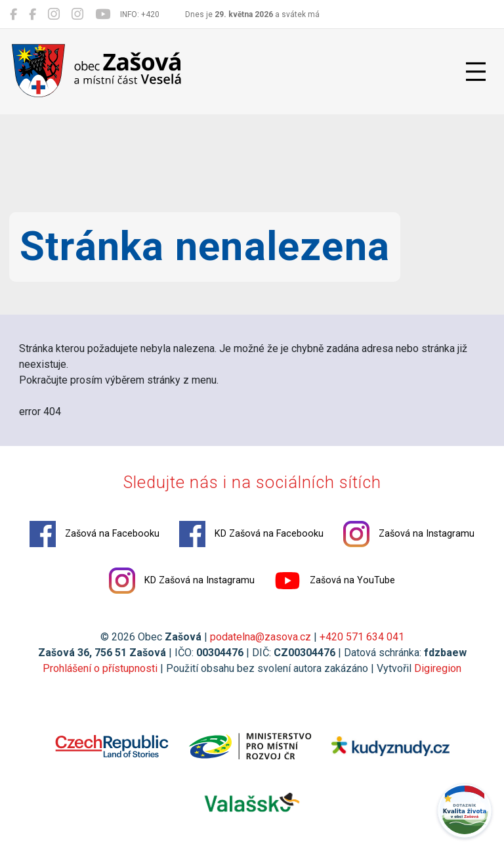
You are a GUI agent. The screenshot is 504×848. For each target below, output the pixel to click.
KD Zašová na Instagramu (182, 581)
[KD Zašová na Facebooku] (32, 14)
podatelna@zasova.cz (261, 637)
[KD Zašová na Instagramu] (77, 14)
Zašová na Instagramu (409, 534)
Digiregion (438, 668)
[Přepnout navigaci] (476, 72)
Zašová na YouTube (335, 581)
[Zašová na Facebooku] (13, 14)
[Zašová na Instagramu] (54, 14)
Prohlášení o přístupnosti (100, 668)
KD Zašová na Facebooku (251, 534)
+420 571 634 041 (362, 637)
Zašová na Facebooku (94, 534)
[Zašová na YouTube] (103, 14)
